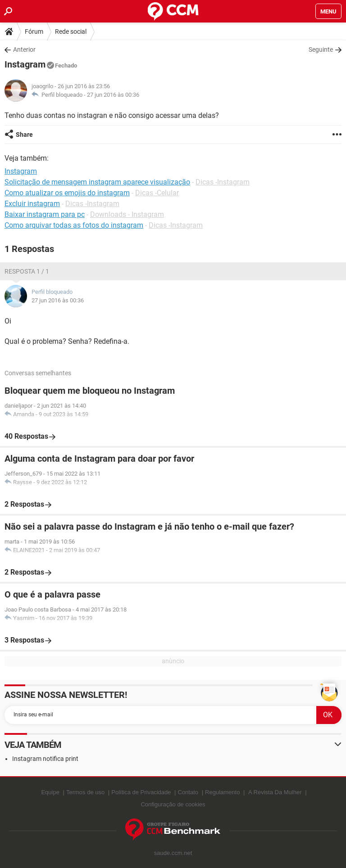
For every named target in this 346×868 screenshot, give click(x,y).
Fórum (34, 31)
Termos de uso (85, 792)
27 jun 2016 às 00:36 (113, 95)
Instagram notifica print (45, 759)
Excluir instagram (32, 204)
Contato (188, 792)
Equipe (50, 792)
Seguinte (321, 49)
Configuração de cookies (173, 804)
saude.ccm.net (173, 853)
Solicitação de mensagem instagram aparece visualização (97, 182)
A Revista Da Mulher (275, 792)
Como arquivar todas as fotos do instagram (74, 225)
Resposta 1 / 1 (27, 271)
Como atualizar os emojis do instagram (67, 193)
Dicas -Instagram (223, 182)
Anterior (24, 49)
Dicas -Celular (157, 193)
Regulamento (222, 792)
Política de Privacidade (141, 792)
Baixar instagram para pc (45, 214)
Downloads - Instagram (127, 214)
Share (24, 135)
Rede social (71, 31)
